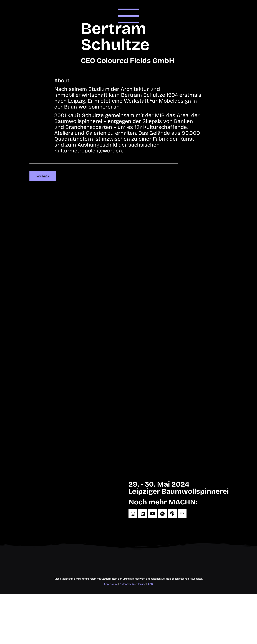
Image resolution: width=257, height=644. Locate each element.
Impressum (111, 584)
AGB (150, 584)
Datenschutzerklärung (133, 584)
